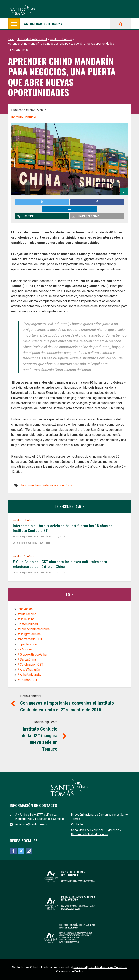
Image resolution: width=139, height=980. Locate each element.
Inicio (11, 39)
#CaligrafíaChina (29, 634)
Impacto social (28, 644)
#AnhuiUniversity (29, 675)
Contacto (77, 824)
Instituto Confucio (61, 39)
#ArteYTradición (29, 670)
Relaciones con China (57, 485)
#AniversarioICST (30, 639)
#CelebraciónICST (30, 664)
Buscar (121, 24)
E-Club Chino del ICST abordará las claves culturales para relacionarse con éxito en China (60, 564)
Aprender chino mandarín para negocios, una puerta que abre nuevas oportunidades (61, 44)
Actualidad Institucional (32, 39)
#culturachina (27, 614)
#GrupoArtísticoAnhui (32, 654)
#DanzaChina (27, 659)
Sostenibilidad (28, 624)
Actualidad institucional (36, 24)
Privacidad (80, 967)
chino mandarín (30, 485)
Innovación (25, 609)
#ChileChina (26, 619)
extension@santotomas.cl (32, 824)
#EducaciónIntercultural (34, 629)
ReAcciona (25, 649)
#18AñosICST (27, 680)
